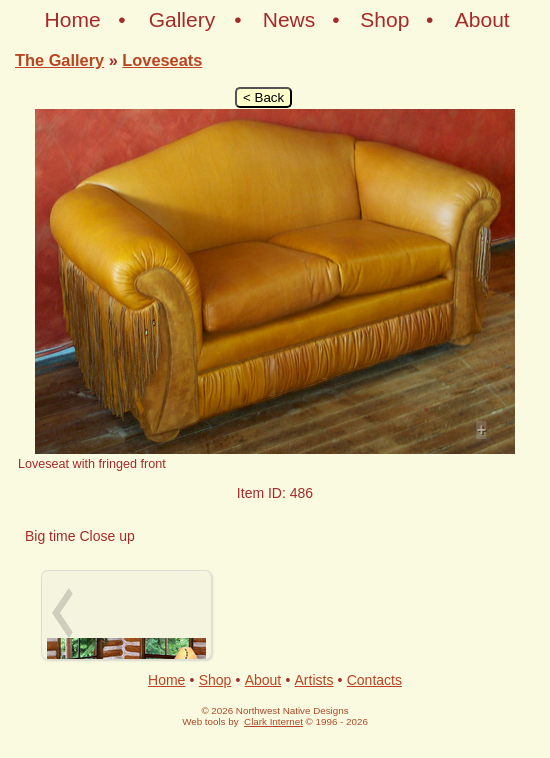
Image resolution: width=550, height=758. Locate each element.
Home (73, 19)
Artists (314, 680)
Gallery (182, 19)
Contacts (374, 680)
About (482, 19)
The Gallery (59, 60)
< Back (263, 97)
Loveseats (162, 60)
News (289, 19)
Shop (384, 19)
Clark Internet (273, 721)
